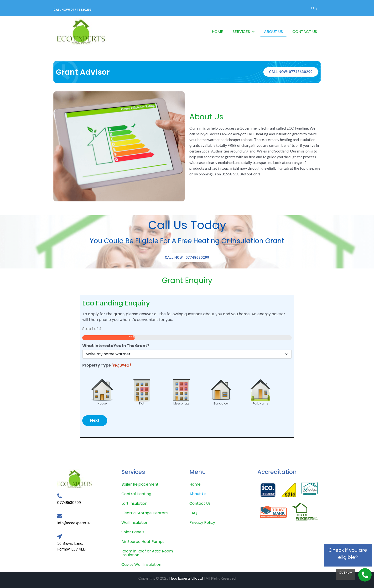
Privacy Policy (202, 522)
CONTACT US (305, 32)
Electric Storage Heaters (145, 513)
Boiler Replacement (140, 484)
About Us (198, 494)
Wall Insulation (135, 522)
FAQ (314, 8)
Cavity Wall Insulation (141, 564)
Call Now (345, 573)
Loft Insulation (134, 503)
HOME (217, 32)
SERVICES (244, 32)
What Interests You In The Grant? (116, 346)
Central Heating (136, 494)
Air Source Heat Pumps (143, 542)
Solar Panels (133, 532)
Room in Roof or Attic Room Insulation (147, 553)
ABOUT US (273, 32)
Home (195, 484)
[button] (244, 32)
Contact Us (200, 503)
